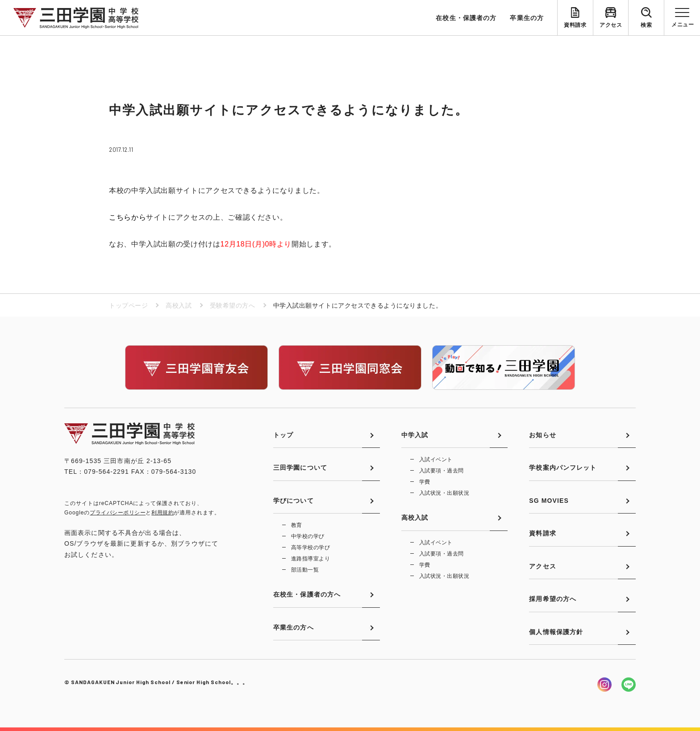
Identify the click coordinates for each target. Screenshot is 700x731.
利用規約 (162, 513)
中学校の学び (308, 536)
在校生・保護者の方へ (307, 594)
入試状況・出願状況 (444, 493)
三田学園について (300, 468)
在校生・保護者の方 (466, 18)
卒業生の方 (527, 18)
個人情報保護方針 (556, 632)
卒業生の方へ (294, 627)
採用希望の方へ (553, 599)
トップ (283, 435)
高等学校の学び (310, 547)
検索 (646, 25)
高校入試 (179, 305)
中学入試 (415, 435)
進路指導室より (310, 559)
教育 (297, 525)
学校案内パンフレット (563, 468)
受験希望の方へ (233, 305)
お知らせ (542, 435)
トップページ (128, 305)
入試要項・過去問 (442, 471)
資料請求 (575, 25)
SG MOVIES (549, 501)
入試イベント (436, 459)
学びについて (294, 501)
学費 (425, 482)
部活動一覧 (305, 570)
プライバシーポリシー (118, 513)
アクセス (611, 25)
